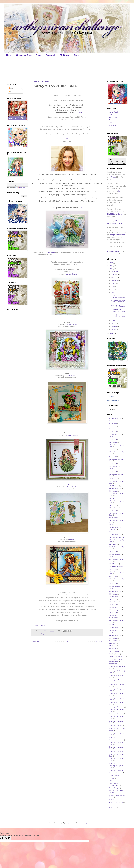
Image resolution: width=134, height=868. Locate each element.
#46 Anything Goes (115, 591)
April (80, 208)
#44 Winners (113, 583)
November (115, 274)
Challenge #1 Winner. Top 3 (118, 680)
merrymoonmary (70, 823)
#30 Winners (113, 491)
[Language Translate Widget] (17, 185)
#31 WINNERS (114, 498)
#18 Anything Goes (115, 434)
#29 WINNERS (114, 486)
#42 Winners (113, 569)
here (80, 112)
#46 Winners (113, 594)
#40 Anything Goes (115, 554)
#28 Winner (113, 479)
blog (53, 252)
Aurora (67, 322)
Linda (67, 484)
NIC (67, 139)
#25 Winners (113, 463)
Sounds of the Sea (72, 376)
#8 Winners (113, 649)
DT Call (112, 778)
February (114, 326)
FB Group (65, 55)
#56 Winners (113, 638)
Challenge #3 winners (116, 740)
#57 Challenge (114, 641)
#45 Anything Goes (115, 586)
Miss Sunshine (72, 487)
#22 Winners (113, 442)
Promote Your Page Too (113, 400)
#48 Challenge (114, 602)
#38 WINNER (114, 544)
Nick (111, 123)
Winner (111, 800)
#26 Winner (113, 469)
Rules (39, 55)
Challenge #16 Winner (116, 714)
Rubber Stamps (114, 788)
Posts (11, 88)
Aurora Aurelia (114, 112)
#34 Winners (113, 518)
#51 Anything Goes (115, 610)
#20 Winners (113, 437)
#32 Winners (113, 505)
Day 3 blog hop (114, 776)
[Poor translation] (8, 838)
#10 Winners (113, 421)
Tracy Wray (113, 125)
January (114, 330)
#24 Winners (113, 456)
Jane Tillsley (113, 117)
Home (9, 55)
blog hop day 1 (114, 664)
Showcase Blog (24, 55)
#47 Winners (113, 599)
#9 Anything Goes (115, 651)
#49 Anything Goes (115, 607)
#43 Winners (113, 576)
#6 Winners (113, 643)
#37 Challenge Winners (116, 537)
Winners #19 (113, 805)
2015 (111, 269)
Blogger (87, 823)
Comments (13, 92)
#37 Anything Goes (115, 535)
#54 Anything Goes (115, 628)
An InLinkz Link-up (38, 626)
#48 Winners (113, 605)
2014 (111, 333)
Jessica (67, 433)
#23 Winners (113, 449)
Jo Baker (112, 120)
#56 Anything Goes (115, 635)
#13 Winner (113, 429)
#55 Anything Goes (115, 630)
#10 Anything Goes (115, 418)
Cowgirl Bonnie (72, 274)
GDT (111, 781)
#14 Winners (113, 432)
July (113, 287)
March (114, 323)
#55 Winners (113, 633)
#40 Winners (113, 557)
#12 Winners (113, 426)
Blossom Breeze (72, 435)
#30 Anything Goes (115, 488)
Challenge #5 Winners (116, 751)
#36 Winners (113, 532)
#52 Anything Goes (115, 615)
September (115, 281)
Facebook (51, 55)
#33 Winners (113, 511)
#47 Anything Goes (115, 597)
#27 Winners (113, 471)
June (113, 290)
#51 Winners (113, 612)
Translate (20, 188)
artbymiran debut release (117, 656)
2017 (111, 263)
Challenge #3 (113, 737)
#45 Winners (113, 589)
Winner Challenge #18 (116, 802)
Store (76, 55)
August (114, 284)
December (115, 271)
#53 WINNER (114, 625)
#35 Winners (113, 525)
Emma (111, 115)
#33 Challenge (41, 634)
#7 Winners (113, 646)
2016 (111, 266)
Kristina (67, 537)
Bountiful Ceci (72, 324)
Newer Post (36, 641)
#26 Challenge (114, 466)
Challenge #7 (113, 763)
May (113, 293)
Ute (110, 128)
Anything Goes (114, 654)
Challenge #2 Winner (116, 726)
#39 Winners (113, 551)
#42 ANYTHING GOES (117, 566)
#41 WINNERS (114, 564)
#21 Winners (113, 439)
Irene (67, 373)
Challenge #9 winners (116, 770)
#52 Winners (113, 618)
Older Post (99, 641)
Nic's (54, 208)
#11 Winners (113, 424)
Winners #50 (113, 807)
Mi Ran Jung (110, 396)
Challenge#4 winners (116, 773)
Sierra (72, 540)
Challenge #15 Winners (116, 707)
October (114, 277)
